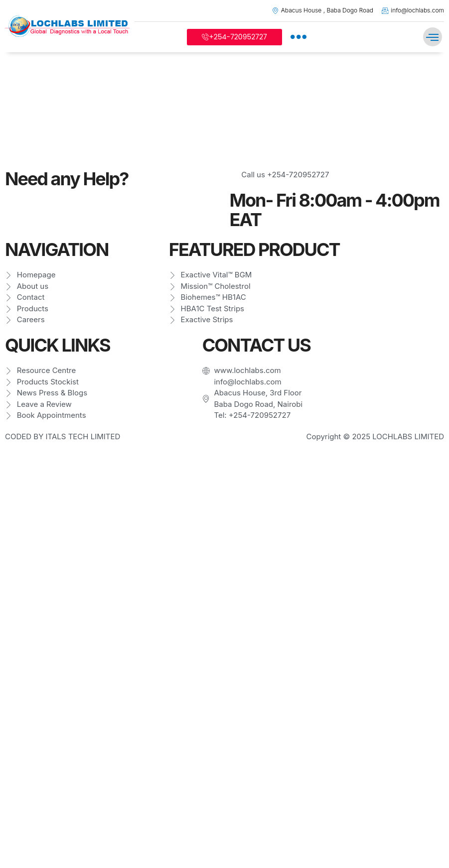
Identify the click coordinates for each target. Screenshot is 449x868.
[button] (433, 37)
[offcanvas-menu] (299, 37)
